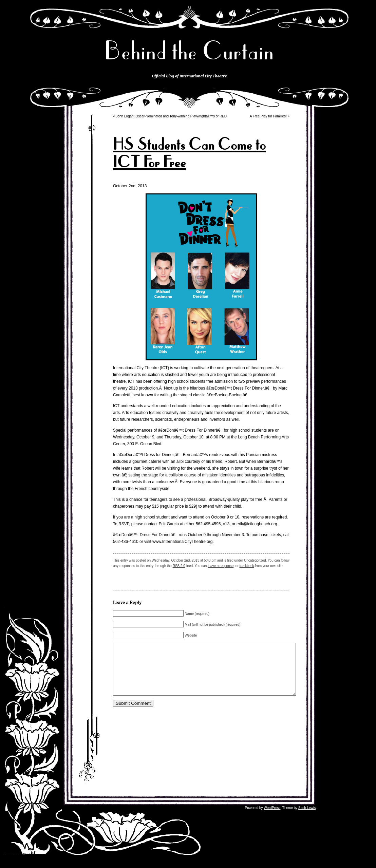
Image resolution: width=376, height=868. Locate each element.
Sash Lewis (307, 818)
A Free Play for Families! (268, 116)
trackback (247, 566)
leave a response (221, 566)
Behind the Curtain (189, 51)
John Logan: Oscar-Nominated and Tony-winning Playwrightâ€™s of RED (171, 116)
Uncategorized (255, 560)
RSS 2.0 (179, 566)
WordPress (272, 818)
